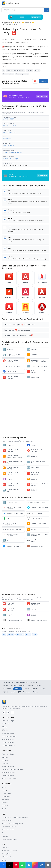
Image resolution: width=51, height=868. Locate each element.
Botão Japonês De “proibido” (11, 377)
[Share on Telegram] (29, 865)
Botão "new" (33, 377)
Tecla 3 (7, 540)
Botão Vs (32, 355)
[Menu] (47, 3)
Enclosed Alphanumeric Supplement (15, 165)
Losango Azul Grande (12, 546)
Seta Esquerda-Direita (36, 503)
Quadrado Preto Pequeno (12, 529)
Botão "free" (33, 468)
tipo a (37, 71)
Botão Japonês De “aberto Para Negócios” (37, 361)
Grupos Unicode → (8, 745)
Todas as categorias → (10, 779)
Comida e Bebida (8, 776)
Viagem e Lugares (8, 766)
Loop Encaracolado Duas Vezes (38, 541)
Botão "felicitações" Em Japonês (37, 451)
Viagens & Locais (8, 733)
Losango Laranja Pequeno (10, 535)
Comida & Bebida (8, 742)
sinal (35, 634)
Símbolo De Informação (11, 366)
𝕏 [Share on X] (10, 865)
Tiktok (4, 809)
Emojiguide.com (7, 23)
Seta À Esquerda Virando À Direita (38, 535)
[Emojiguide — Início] (4, 702)
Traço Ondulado (34, 513)
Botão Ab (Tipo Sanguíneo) (34, 474)
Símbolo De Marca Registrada (10, 524)
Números (8, 350)
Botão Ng (32, 350)
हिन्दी (19, 692)
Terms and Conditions (9, 851)
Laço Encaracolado (36, 519)
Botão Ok (32, 609)
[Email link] (48, 865)
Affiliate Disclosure (8, 857)
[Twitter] (8, 712)
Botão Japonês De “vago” (11, 490)
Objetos (5, 727)
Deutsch (22, 686)
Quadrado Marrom (35, 546)
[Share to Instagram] (35, 865)
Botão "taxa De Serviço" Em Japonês (13, 355)
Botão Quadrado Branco (37, 620)
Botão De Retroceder (36, 524)
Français (31, 686)
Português (18, 689)
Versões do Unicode (9, 827)
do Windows (6, 797)
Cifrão (7, 519)
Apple (4, 787)
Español (14, 686)
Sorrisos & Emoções (9, 736)
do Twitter (5, 800)
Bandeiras (6, 724)
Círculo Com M (10, 371)
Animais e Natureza (9, 773)
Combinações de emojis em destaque (15, 817)
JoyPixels (5, 806)
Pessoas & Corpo (8, 721)
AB (4, 634)
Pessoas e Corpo (8, 754)
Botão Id (7, 479)
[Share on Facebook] (3, 865)
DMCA (4, 860)
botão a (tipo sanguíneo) (15, 71)
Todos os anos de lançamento (13, 824)
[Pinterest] (12, 712)
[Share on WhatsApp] (22, 865)
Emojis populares (8, 830)
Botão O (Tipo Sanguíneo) (9, 610)
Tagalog (36, 692)
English (6, 686)
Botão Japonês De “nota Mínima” (37, 372)
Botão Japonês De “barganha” (11, 361)
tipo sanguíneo (8, 74)
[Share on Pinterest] (16, 865)
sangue (30, 71)
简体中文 (35, 689)
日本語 (43, 689)
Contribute (6, 848)
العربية (13, 692)
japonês (11, 634)
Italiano (39, 686)
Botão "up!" (33, 456)
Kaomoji (5, 836)
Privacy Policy (7, 854)
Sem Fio (32, 529)
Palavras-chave (7, 821)
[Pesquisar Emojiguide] (23, 10)
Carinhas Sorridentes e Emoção (13, 769)
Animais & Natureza (9, 739)
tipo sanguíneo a (22, 74)
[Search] (47, 10)
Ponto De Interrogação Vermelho (12, 508)
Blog (4, 833)
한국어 (6, 692)
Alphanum (28, 23)
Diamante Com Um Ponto (38, 508)
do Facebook (7, 793)
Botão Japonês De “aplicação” (11, 468)
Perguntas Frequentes (10, 839)
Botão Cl (32, 490)
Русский (27, 689)
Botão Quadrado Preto (12, 620)
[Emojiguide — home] (10, 3)
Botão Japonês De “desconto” (11, 485)
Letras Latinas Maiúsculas (38, 366)
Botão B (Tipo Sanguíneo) (34, 604)
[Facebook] (4, 712)
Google (5, 790)
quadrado (20, 634)
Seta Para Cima (10, 503)
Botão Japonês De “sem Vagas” (13, 462)
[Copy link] (41, 865)
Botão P (7, 615)
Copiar (44, 81)
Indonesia (27, 692)
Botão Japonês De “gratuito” (11, 474)
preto (28, 634)
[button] (25, 118)
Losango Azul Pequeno (13, 513)
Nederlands (7, 689)
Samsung (5, 803)
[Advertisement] (25, 408)
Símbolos (18, 23)
